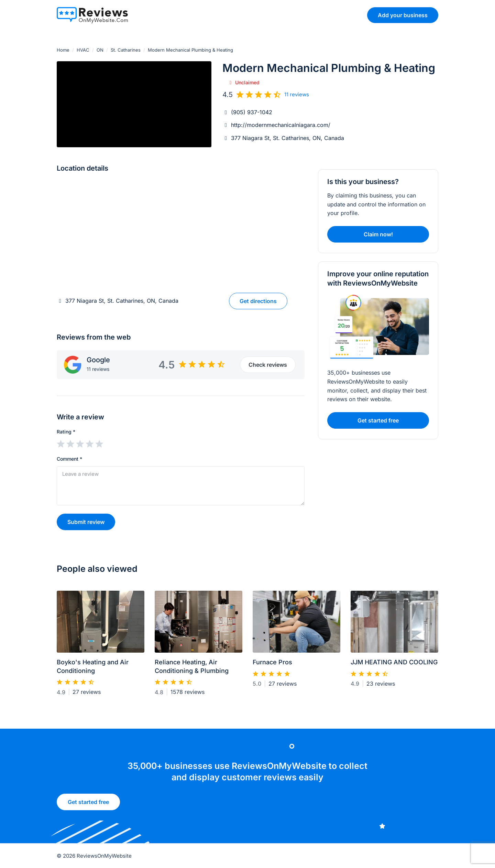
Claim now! (378, 234)
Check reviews (268, 365)
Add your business (403, 15)
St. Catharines (126, 50)
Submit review (86, 522)
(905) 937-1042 (252, 112)
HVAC (83, 50)
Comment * (69, 459)
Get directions (258, 301)
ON (100, 50)
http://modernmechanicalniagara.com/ (281, 125)
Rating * (66, 432)
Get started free (88, 805)
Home (63, 50)
